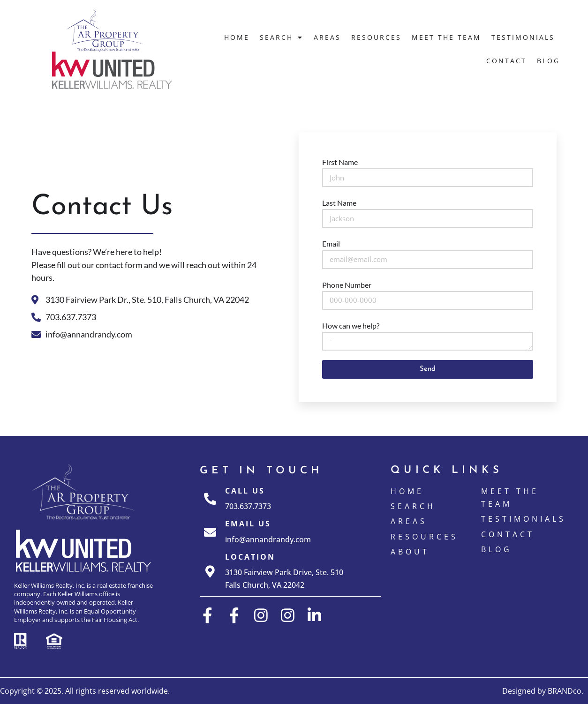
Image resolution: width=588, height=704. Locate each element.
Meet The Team (446, 37)
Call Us (245, 491)
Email (331, 243)
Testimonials (523, 37)
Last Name (339, 203)
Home (237, 37)
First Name (340, 162)
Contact (506, 61)
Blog (548, 61)
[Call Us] (210, 499)
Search (282, 37)
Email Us (248, 524)
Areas (327, 37)
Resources (376, 37)
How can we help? (351, 326)
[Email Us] (210, 532)
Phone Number (347, 285)
